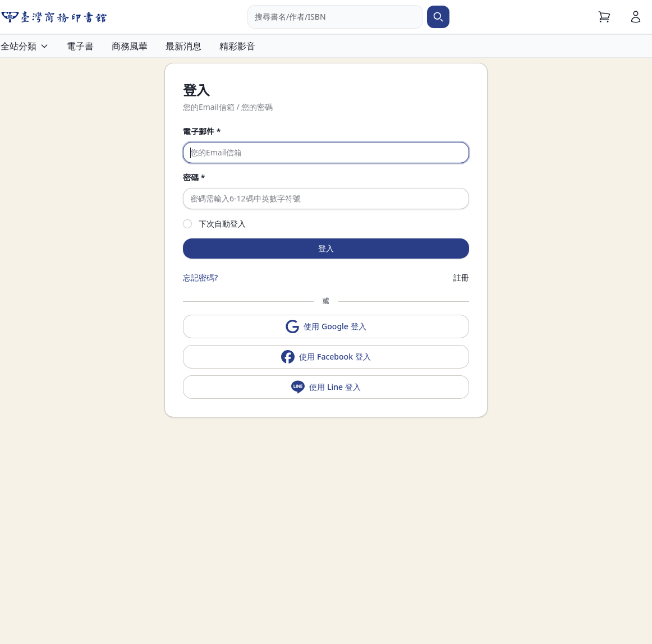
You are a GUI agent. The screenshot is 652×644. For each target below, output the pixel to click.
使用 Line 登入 (326, 387)
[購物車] (604, 17)
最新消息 (183, 46)
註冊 (461, 277)
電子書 (80, 46)
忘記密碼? (200, 277)
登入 (326, 248)
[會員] (636, 17)
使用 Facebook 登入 (326, 357)
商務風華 (130, 46)
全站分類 (25, 46)
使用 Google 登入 (326, 326)
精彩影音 (237, 46)
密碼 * (194, 178)
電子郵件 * (202, 132)
